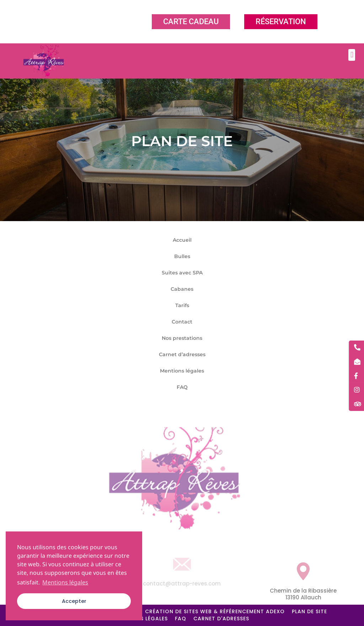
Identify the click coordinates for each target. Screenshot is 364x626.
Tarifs (182, 305)
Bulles (182, 256)
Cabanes (182, 289)
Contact (182, 322)
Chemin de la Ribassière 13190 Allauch (303, 594)
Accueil (182, 240)
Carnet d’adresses (182, 354)
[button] (352, 55)
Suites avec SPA (182, 273)
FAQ (182, 387)
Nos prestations (182, 338)
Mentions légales (182, 371)
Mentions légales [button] (65, 582)
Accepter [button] (74, 601)
